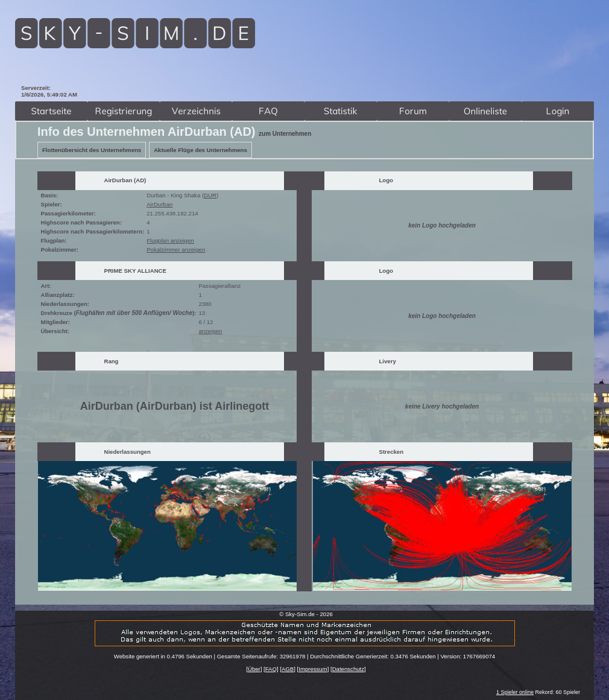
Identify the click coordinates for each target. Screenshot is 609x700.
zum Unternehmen (285, 134)
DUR (210, 195)
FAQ (271, 669)
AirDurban (159, 204)
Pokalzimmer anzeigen (176, 250)
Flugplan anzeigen (170, 240)
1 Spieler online (515, 692)
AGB (288, 669)
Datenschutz (348, 669)
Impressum (313, 669)
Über (254, 669)
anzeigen (210, 331)
